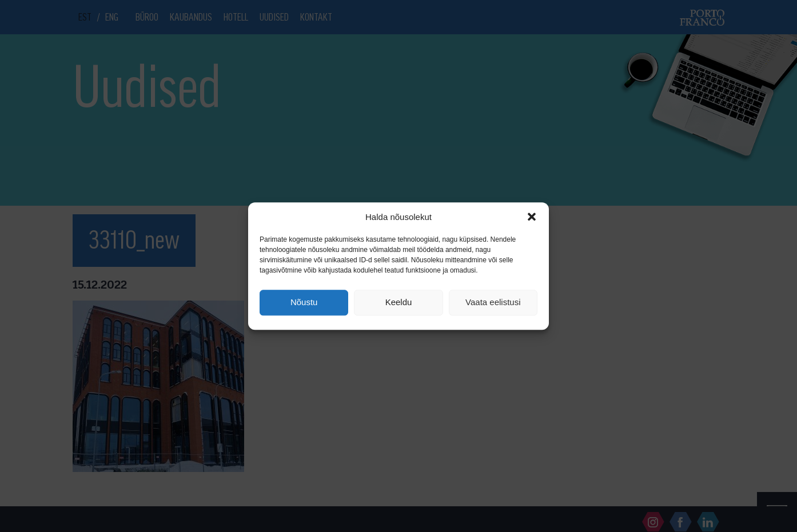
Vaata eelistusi (493, 303)
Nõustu (304, 303)
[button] (532, 217)
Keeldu (399, 303)
